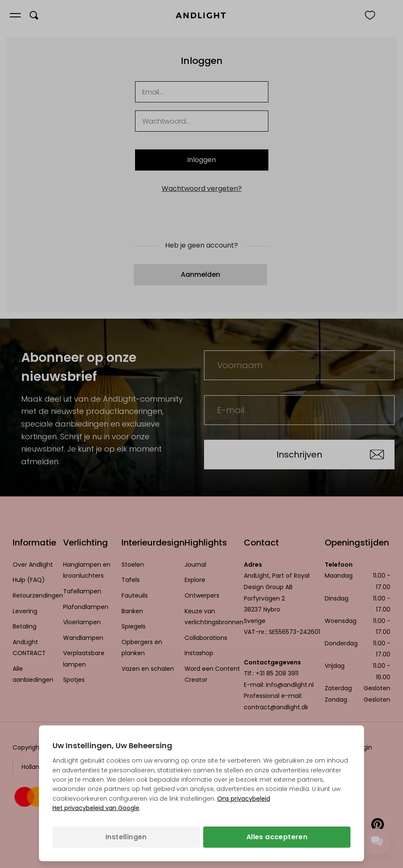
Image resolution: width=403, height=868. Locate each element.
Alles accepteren (277, 837)
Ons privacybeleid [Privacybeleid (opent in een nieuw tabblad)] (244, 799)
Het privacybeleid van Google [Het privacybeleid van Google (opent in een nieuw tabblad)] (96, 808)
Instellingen (126, 837)
